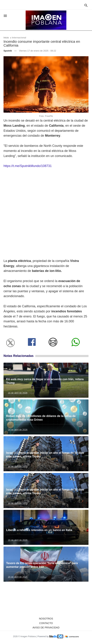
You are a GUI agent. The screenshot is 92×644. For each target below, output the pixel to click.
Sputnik (8, 51)
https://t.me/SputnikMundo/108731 (28, 166)
